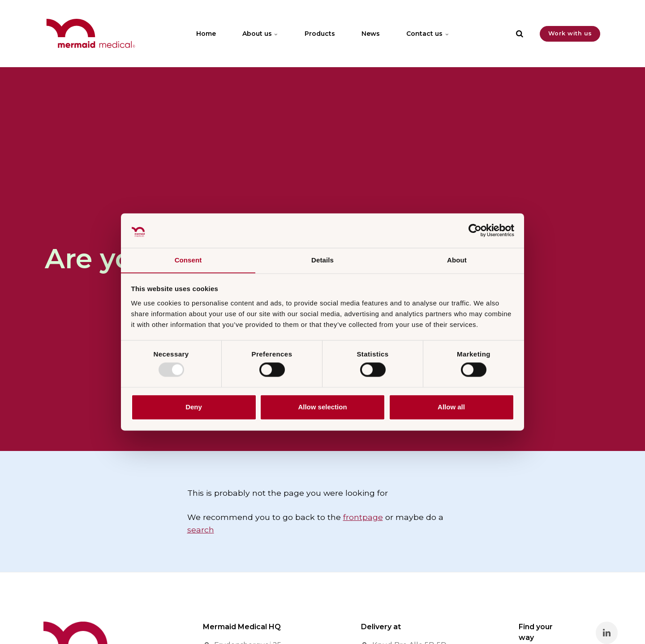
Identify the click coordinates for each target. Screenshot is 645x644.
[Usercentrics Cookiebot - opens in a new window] (475, 230)
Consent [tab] (188, 260)
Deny (194, 407)
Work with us (570, 33)
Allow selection (322, 407)
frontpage (363, 517)
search (201, 530)
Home (205, 34)
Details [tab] (322, 260)
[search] (520, 34)
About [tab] (457, 260)
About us (260, 34)
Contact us (428, 34)
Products (320, 34)
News (371, 34)
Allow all (451, 407)
